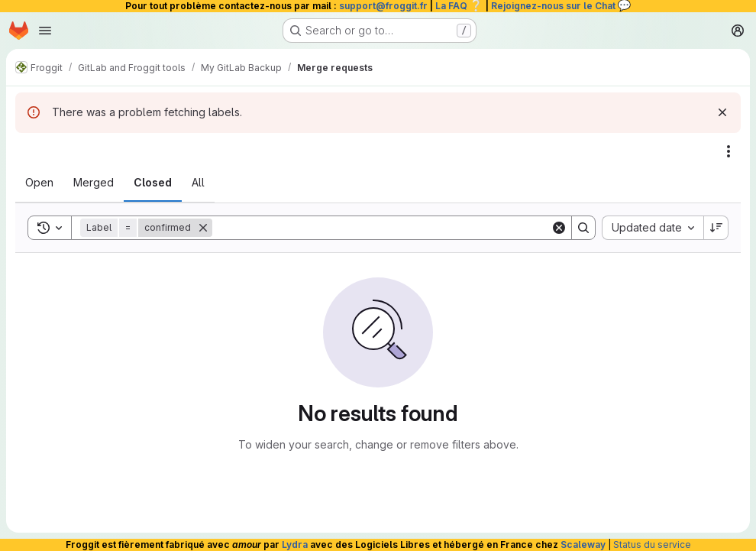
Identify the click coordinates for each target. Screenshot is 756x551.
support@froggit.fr (383, 6)
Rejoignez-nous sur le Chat (561, 6)
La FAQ (459, 6)
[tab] (39, 183)
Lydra (295, 545)
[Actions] (729, 151)
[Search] (381, 228)
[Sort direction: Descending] (716, 228)
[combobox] (653, 228)
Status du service (652, 545)
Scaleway (583, 545)
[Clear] (559, 228)
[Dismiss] (722, 112)
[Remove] (203, 228)
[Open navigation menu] (45, 31)
